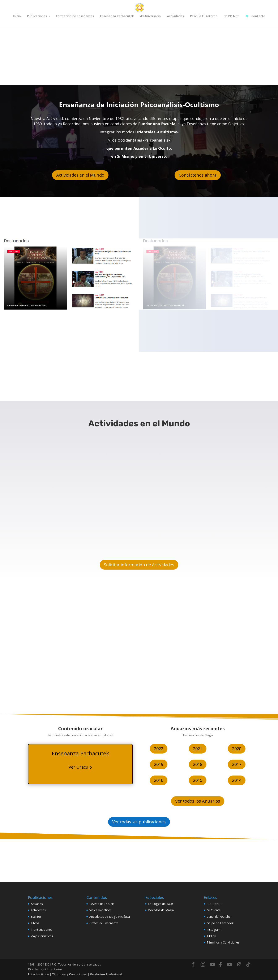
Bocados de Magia (161, 910)
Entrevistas (38, 910)
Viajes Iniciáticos (42, 936)
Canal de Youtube (219, 917)
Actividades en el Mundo (80, 175)
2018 (198, 764)
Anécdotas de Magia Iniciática (110, 917)
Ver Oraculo (80, 767)
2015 (198, 780)
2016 (159, 780)
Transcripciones (42, 930)
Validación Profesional (106, 974)
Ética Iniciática (38, 974)
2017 (237, 764)
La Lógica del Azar (161, 904)
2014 (237, 780)
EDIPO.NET (214, 904)
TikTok (211, 936)
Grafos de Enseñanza (104, 923)
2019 (159, 764)
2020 (237, 749)
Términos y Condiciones (223, 942)
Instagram (214, 930)
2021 (198, 749)
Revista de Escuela (102, 904)
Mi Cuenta (214, 910)
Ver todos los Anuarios (198, 801)
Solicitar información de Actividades (139, 565)
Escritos (36, 917)
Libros (35, 923)
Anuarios (37, 904)
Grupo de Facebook (220, 923)
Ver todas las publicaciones (139, 822)
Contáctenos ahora (198, 175)
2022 (159, 749)
